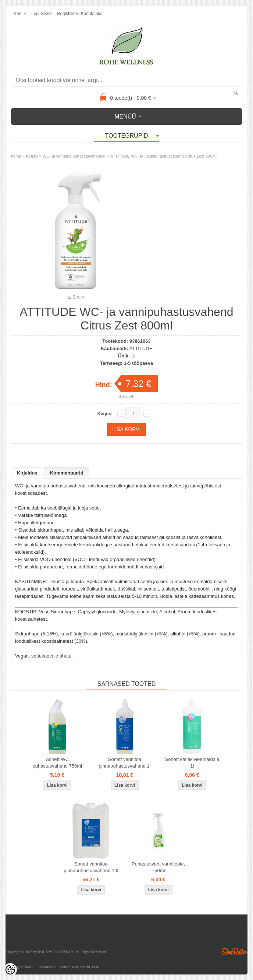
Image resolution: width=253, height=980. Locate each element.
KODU (32, 156)
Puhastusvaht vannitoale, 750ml (158, 867)
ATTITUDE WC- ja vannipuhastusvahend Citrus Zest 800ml (163, 156)
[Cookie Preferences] (10, 970)
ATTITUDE (141, 348)
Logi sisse (41, 14)
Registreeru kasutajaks (79, 14)
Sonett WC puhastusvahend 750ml (57, 763)
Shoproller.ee (235, 952)
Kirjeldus (27, 473)
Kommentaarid (67, 473)
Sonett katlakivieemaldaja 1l (192, 763)
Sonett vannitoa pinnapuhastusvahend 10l (91, 867)
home (16, 156)
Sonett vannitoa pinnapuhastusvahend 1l (125, 763)
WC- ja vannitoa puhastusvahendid (74, 156)
